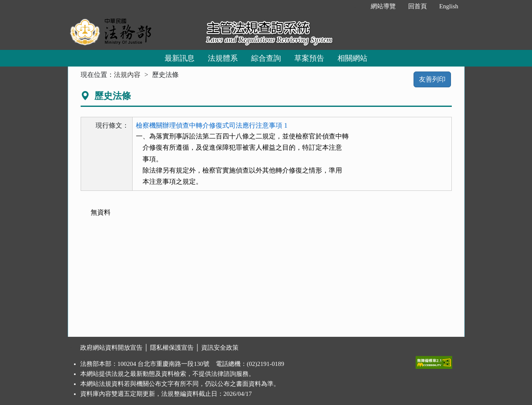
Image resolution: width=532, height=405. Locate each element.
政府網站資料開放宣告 (111, 348)
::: (356, 6)
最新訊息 (180, 58)
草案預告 (309, 58)
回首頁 (417, 6)
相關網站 (352, 58)
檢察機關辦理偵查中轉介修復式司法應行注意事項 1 (212, 125)
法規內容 (127, 75)
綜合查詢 (266, 58)
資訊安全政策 (220, 348)
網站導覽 (383, 6)
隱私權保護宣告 (172, 348)
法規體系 (223, 58)
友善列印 (432, 79)
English (449, 6)
